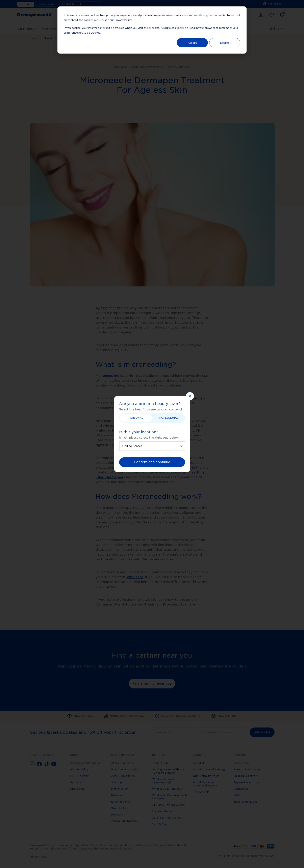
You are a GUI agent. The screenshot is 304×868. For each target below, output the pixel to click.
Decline (225, 43)
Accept (192, 43)
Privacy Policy (123, 20)
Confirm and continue (152, 462)
